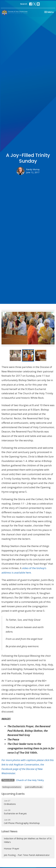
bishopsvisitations (12, 787)
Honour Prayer (12, 848)
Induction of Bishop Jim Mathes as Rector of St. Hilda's (28, 840)
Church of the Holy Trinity (30, 780)
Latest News (9, 831)
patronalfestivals (34, 787)
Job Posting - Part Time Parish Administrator (27, 855)
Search (24, 4)
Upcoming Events (13, 794)
